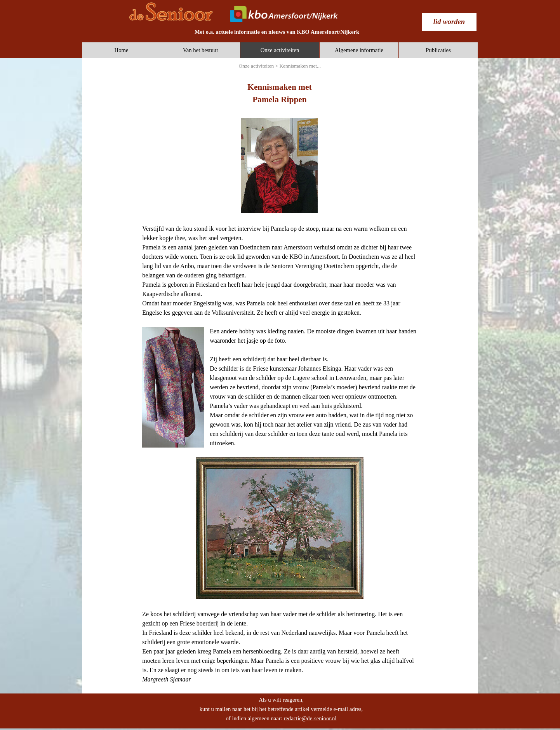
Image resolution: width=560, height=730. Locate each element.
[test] (449, 22)
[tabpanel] (277, 32)
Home (122, 50)
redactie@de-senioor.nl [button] (310, 718)
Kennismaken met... (300, 66)
